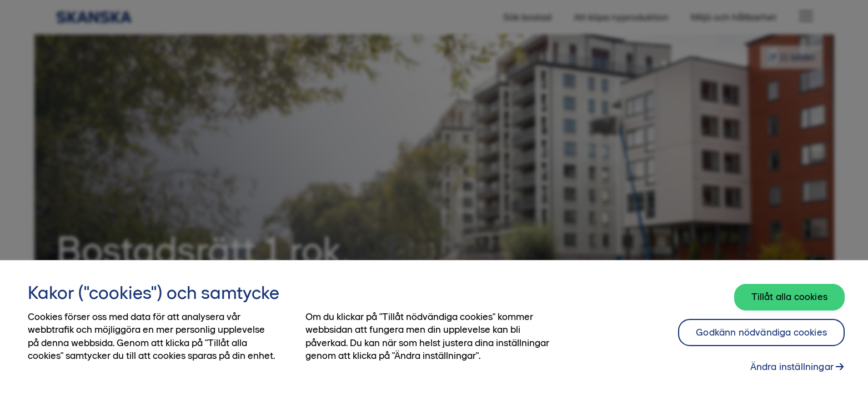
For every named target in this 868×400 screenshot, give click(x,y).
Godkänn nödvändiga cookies (761, 336)
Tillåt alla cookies (789, 300)
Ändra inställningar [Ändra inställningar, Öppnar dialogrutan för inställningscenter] (792, 371)
